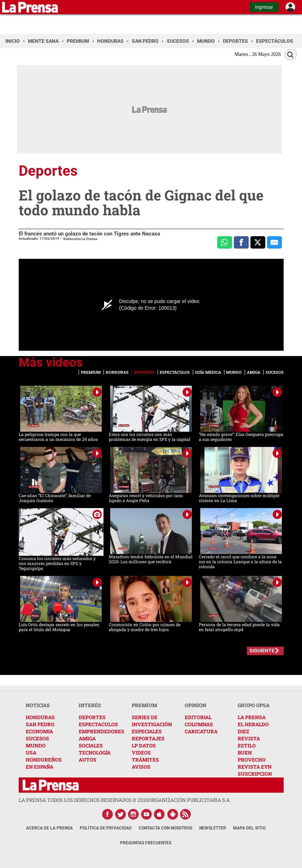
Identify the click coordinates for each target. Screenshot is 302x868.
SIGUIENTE (262, 651)
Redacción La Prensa (80, 239)
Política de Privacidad (106, 828)
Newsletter (213, 828)
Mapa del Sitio (249, 828)
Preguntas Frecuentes (146, 843)
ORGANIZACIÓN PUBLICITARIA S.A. (190, 800)
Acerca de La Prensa (49, 828)
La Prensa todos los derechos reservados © (84, 800)
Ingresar (264, 7)
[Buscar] (291, 55)
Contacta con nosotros (165, 828)
